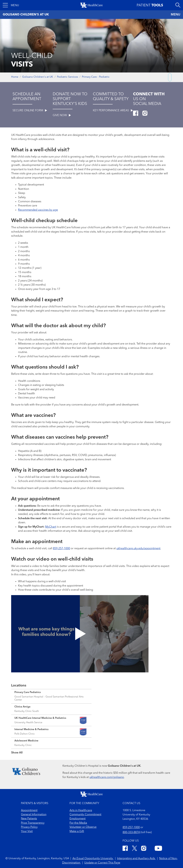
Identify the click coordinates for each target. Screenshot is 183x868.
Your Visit (27, 831)
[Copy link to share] (170, 77)
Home (15, 77)
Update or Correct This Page (102, 863)
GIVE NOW (62, 115)
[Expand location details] (51, 696)
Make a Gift (77, 831)
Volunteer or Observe (83, 827)
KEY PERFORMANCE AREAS (113, 111)
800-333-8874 (131, 832)
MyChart (51, 527)
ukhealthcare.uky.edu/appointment (138, 549)
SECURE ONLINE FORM (30, 111)
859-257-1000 (61, 549)
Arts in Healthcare (81, 810)
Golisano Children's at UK (38, 77)
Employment (78, 819)
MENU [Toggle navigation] (176, 15)
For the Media (78, 823)
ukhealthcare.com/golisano (107, 777)
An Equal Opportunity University (93, 859)
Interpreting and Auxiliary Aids (136, 859)
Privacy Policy (29, 827)
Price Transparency (33, 823)
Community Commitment (85, 815)
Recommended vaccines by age (38, 210)
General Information (34, 815)
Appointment (29, 810)
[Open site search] (178, 5)
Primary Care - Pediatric (96, 77)
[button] (11, 5)
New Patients (29, 819)
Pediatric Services (68, 77)
